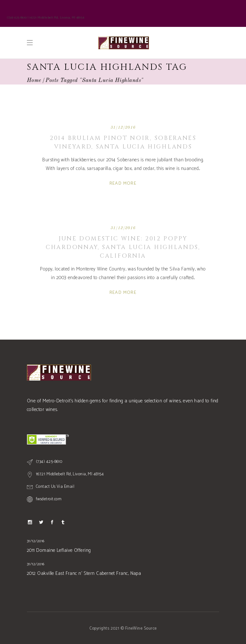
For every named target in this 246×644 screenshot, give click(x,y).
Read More (123, 184)
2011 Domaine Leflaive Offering (59, 550)
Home (34, 80)
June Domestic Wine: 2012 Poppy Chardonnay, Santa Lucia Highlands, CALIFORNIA (123, 247)
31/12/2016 (123, 128)
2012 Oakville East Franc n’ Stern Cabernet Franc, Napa (84, 573)
